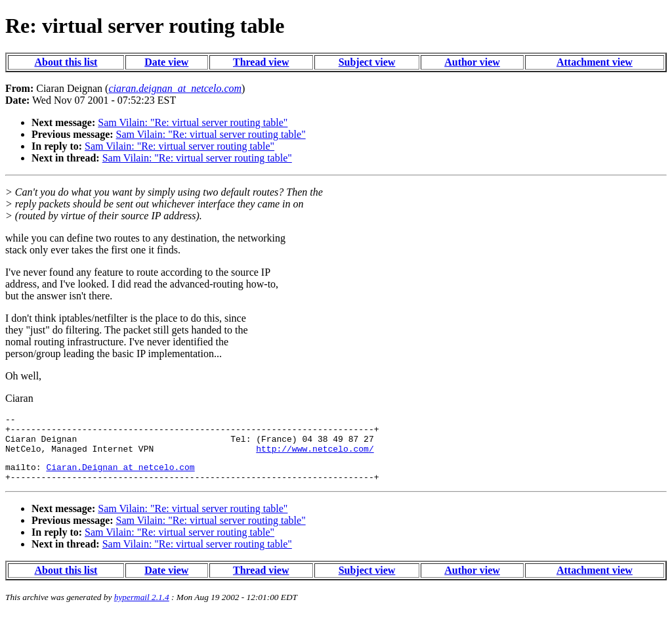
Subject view (367, 62)
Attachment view (595, 62)
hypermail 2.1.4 (142, 609)
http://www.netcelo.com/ (315, 456)
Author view (472, 62)
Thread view (261, 62)
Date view (166, 62)
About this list (66, 62)
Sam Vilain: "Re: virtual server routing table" (193, 122)
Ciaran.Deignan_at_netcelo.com (120, 477)
